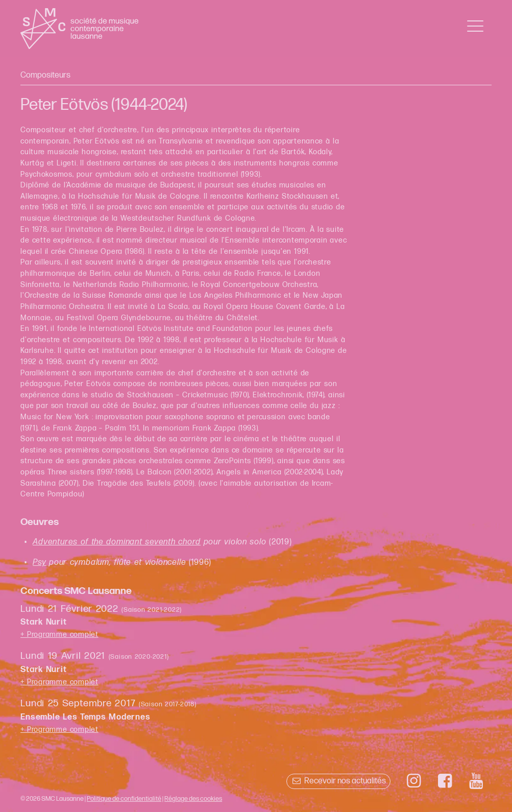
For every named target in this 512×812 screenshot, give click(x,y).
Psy (39, 563)
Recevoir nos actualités (338, 781)
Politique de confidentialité (124, 799)
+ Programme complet (59, 635)
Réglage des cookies (193, 799)
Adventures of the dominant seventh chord (117, 542)
